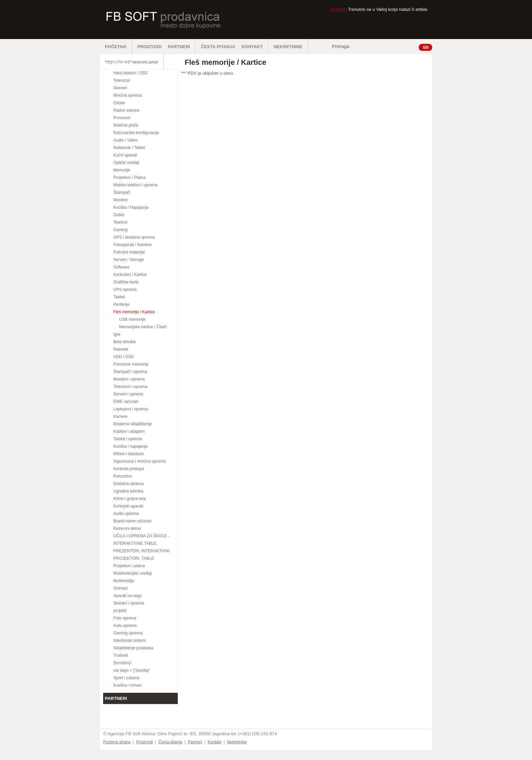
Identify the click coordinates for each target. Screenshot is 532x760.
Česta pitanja (170, 742)
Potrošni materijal (129, 252)
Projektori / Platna (129, 178)
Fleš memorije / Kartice (134, 312)
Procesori (122, 118)
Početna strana (117, 742)
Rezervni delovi (127, 529)
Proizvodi (144, 742)
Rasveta (121, 349)
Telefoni (120, 222)
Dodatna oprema (128, 484)
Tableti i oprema (128, 439)
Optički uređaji (126, 163)
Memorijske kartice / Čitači (143, 327)
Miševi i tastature (129, 454)
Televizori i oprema (130, 387)
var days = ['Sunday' (132, 670)
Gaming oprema (128, 633)
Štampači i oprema (130, 372)
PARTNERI (182, 47)
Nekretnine (237, 742)
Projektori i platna (129, 566)
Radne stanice (126, 110)
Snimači (121, 588)
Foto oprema (125, 618)
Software (121, 267)
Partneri (195, 742)
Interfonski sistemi (130, 641)
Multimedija (124, 581)
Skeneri (120, 88)
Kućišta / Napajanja (131, 207)
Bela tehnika (125, 342)
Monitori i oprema (129, 379)
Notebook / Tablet (129, 148)
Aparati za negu (128, 596)
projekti (120, 611)
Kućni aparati (125, 155)
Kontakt (215, 742)
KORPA (338, 9)
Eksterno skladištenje (132, 424)
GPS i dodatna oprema (134, 237)
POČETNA (119, 47)
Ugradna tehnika (128, 491)
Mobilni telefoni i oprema (135, 185)
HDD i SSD (123, 357)
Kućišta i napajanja (130, 446)
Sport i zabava (126, 678)
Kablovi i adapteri (129, 431)
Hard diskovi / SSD (130, 73)
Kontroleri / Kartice (130, 275)
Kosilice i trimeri (128, 685)
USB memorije (132, 319)
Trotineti (121, 655)
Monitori (121, 200)
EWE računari (126, 402)
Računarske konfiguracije (136, 133)
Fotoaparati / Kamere (132, 245)
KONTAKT (255, 47)
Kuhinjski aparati (128, 506)
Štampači (122, 192)
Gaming (120, 230)
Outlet (119, 215)
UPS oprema (125, 290)
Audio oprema (126, 514)
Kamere (120, 416)
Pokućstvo (123, 476)
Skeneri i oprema (129, 603)
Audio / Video (125, 140)
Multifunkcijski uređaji (132, 573)
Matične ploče (126, 125)
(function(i (122, 663)
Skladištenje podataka (133, 648)
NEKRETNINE (291, 47)
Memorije (122, 170)
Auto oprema (125, 626)
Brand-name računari (132, 521)
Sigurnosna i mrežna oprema (139, 461)
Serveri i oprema (128, 394)
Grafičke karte (126, 282)
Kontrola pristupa (129, 469)
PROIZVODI (150, 47)
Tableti (119, 297)
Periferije (121, 304)
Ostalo (119, 103)
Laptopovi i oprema (131, 409)
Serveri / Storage (129, 260)
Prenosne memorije (131, 364)
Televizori (122, 80)
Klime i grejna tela (129, 499)
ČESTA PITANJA (218, 47)
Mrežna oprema (128, 95)
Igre (117, 334)
